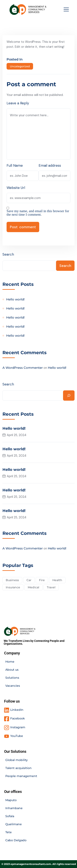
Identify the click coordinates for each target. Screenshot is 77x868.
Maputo (11, 800)
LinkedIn (17, 710)
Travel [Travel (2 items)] (51, 587)
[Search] (69, 396)
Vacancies (13, 686)
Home (10, 662)
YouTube (17, 736)
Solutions (12, 678)
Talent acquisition (18, 768)
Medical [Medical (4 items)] (33, 587)
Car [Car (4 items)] (29, 580)
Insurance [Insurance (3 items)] (13, 587)
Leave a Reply (18, 103)
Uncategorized (20, 66)
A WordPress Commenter (23, 368)
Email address (50, 165)
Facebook (18, 718)
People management (21, 776)
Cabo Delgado (16, 840)
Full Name (15, 165)
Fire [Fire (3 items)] (42, 580)
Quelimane (14, 824)
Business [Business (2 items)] (12, 580)
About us (12, 670)
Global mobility (17, 760)
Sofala (10, 816)
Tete (9, 832)
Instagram (18, 727)
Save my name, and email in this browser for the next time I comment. (38, 213)
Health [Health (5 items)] (57, 580)
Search (8, 254)
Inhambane (14, 808)
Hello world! (15, 299)
